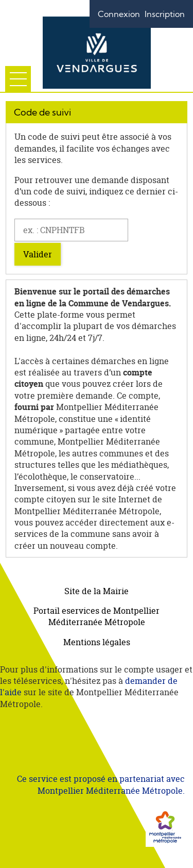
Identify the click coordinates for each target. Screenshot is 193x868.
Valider (38, 254)
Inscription (165, 14)
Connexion (119, 14)
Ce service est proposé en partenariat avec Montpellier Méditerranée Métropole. (101, 784)
